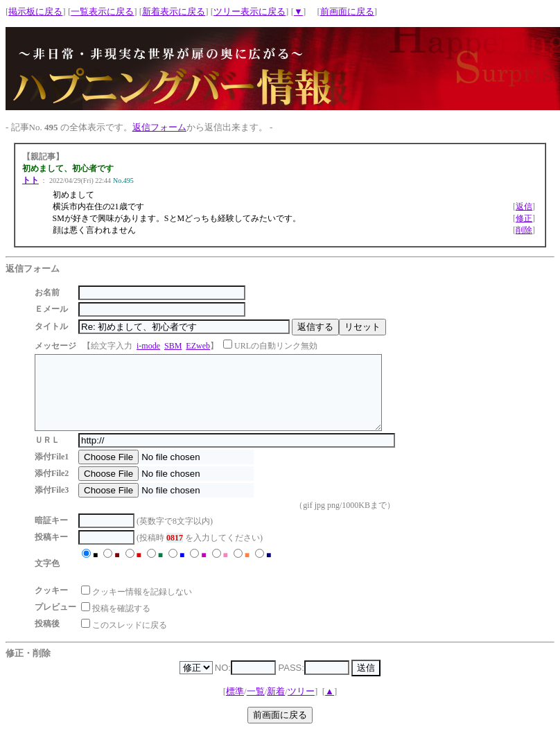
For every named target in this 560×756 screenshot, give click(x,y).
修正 (524, 218)
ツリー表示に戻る (250, 11)
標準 (235, 706)
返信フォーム (159, 127)
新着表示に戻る (174, 11)
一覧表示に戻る (102, 11)
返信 (524, 206)
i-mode (148, 346)
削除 (524, 230)
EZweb (198, 346)
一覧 (256, 706)
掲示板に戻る (35, 11)
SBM (173, 346)
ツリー (301, 706)
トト (30, 180)
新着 (276, 706)
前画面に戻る (347, 11)
